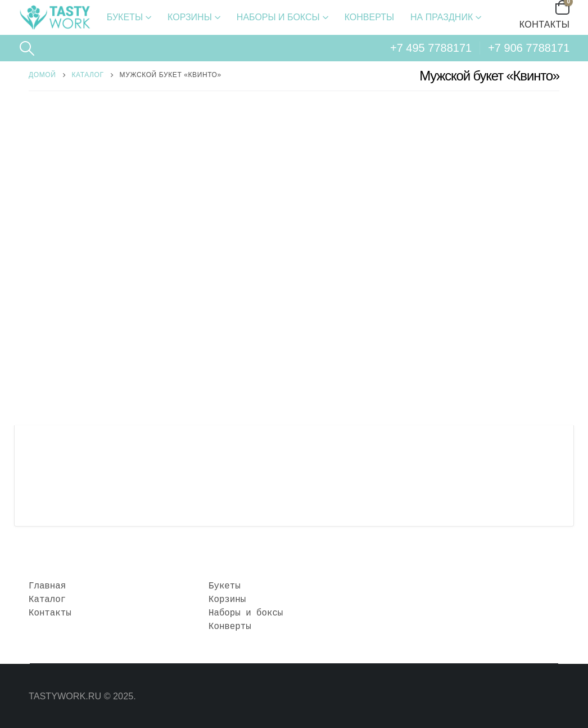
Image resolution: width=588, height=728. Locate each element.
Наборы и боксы (278, 17)
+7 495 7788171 (431, 48)
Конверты (369, 17)
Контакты (545, 24)
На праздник (442, 17)
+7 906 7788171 (529, 48)
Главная (47, 586)
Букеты (125, 17)
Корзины (190, 17)
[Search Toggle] (27, 48)
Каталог (47, 600)
